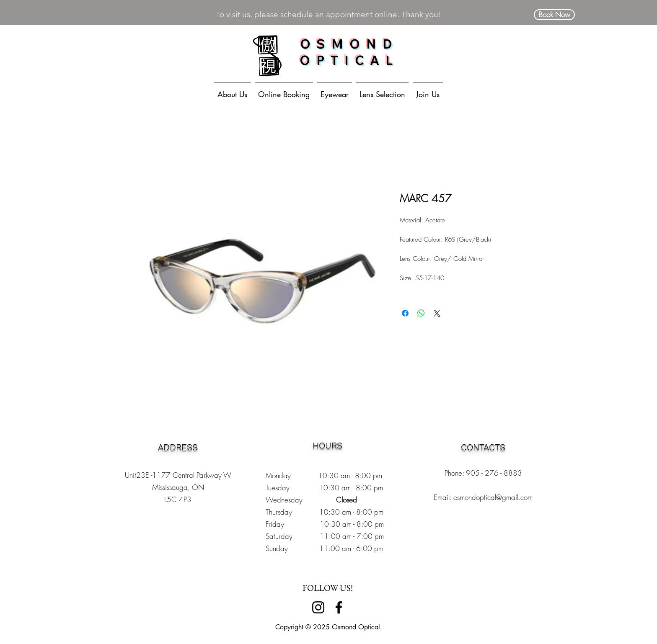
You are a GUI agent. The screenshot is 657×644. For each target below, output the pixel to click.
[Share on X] (437, 313)
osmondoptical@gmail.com (493, 497)
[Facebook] (339, 607)
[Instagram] (318, 607)
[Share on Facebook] (405, 313)
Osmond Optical (356, 627)
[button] (335, 90)
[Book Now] (554, 15)
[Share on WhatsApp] (421, 313)
